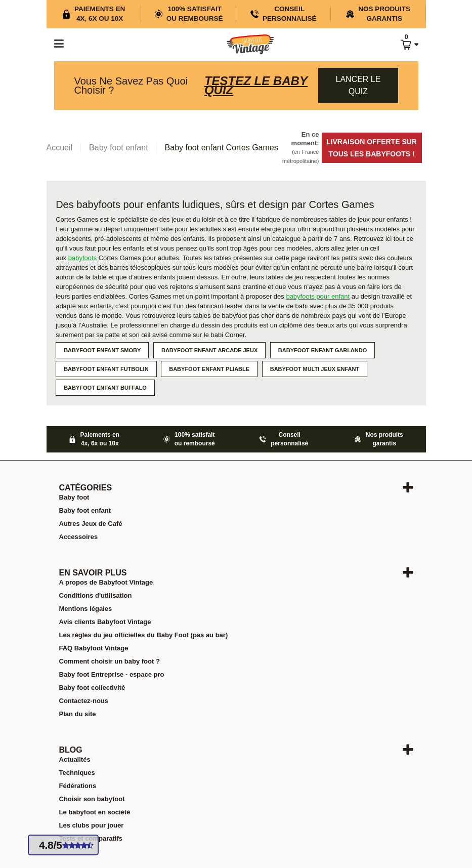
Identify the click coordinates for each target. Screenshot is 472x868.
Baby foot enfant (85, 510)
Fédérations (78, 786)
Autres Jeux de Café (91, 524)
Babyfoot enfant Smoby (102, 350)
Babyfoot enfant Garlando (323, 350)
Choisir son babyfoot (92, 799)
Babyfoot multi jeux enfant (315, 369)
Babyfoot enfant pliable (209, 369)
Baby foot (74, 497)
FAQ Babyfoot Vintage (94, 648)
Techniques (77, 773)
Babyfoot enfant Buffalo (105, 388)
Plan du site (78, 714)
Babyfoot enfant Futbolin (106, 369)
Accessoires (79, 537)
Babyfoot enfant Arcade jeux (209, 350)
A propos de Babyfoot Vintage (106, 582)
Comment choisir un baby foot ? (110, 661)
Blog (71, 750)
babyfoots (82, 258)
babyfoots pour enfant (318, 296)
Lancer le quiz (358, 85)
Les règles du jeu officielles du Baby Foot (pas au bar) (144, 635)
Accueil (60, 148)
